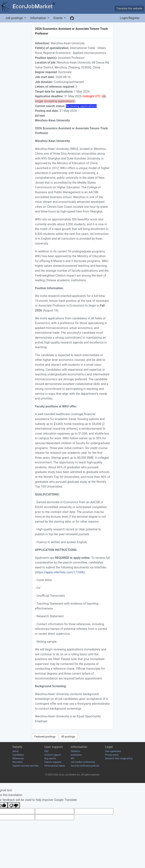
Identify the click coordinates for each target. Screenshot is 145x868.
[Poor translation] (14, 805)
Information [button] (39, 18)
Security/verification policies (85, 766)
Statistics (76, 751)
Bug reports (50, 758)
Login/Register (130, 18)
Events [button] (58, 18)
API (73, 758)
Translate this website (129, 8)
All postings (68, 737)
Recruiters (18, 762)
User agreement (113, 751)
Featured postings (45, 737)
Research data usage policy (119, 758)
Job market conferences (83, 762)
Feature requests (53, 762)
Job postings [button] (14, 18)
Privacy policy (112, 755)
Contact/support (53, 755)
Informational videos (55, 766)
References (18, 758)
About (15, 751)
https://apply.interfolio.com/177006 (60, 572)
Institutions (76, 755)
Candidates (18, 755)
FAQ (46, 751)
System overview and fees (26, 766)
